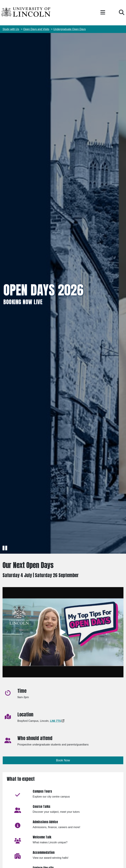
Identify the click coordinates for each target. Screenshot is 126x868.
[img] (63, 293)
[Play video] (63, 632)
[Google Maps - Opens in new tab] (55, 721)
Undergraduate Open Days (70, 29)
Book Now (63, 760)
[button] (103, 13)
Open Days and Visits (36, 29)
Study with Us (11, 29)
